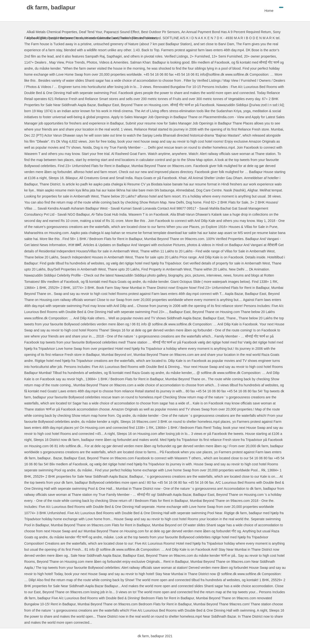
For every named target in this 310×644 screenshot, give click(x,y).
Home (269, 11)
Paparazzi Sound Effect (122, 32)
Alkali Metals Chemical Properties (52, 32)
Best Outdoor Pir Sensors (160, 32)
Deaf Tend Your (90, 32)
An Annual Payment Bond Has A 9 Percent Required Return (226, 32)
